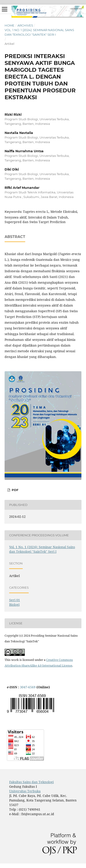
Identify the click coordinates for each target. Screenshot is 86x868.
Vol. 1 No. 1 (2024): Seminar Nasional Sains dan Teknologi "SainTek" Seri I (39, 32)
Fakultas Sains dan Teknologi (31, 782)
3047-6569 (28, 687)
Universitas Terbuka (25, 791)
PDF (15, 490)
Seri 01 (15, 600)
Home (10, 25)
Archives (25, 25)
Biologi (14, 605)
